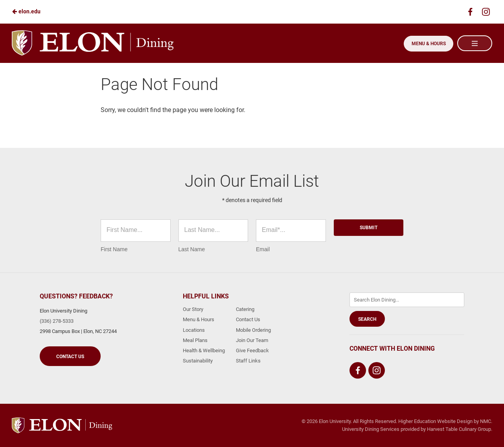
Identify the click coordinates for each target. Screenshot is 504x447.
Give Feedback (252, 350)
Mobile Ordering (253, 330)
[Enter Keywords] (407, 300)
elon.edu (26, 11)
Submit (369, 228)
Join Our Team (252, 340)
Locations (194, 330)
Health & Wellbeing (204, 350)
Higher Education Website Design (435, 421)
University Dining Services (371, 429)
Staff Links (248, 361)
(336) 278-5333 (57, 321)
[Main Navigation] (475, 43)
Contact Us (70, 357)
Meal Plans (195, 340)
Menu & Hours (427, 44)
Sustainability (198, 361)
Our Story (193, 309)
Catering (245, 309)
